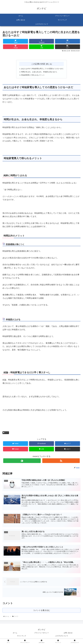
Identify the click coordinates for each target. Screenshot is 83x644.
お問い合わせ (68, 634)
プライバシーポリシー (42, 634)
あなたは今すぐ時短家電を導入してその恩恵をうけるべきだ (42, 69)
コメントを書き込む (41, 611)
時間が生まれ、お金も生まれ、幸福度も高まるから (39, 72)
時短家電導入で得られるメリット (32, 75)
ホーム (15, 634)
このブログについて (61, 637)
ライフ (6, 433)
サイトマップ (22, 637)
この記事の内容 (38, 64)
